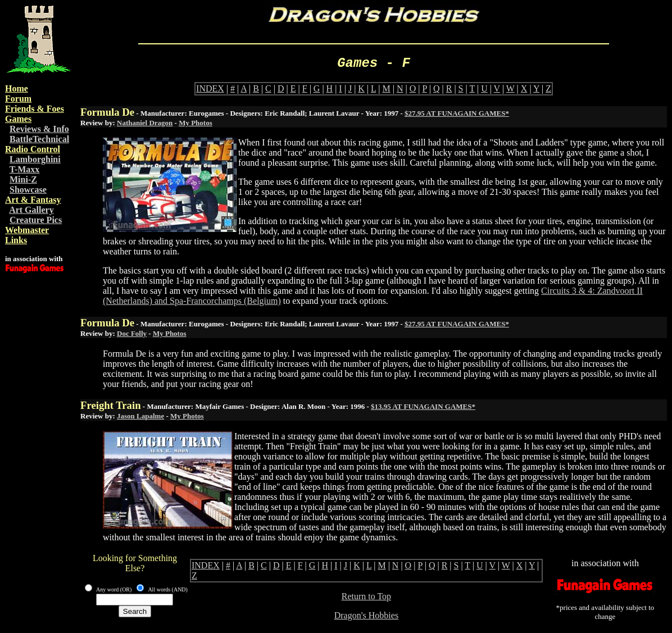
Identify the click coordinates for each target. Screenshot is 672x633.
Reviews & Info (39, 129)
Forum (18, 99)
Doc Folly (132, 333)
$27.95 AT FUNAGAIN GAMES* (457, 113)
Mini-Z (23, 179)
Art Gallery (31, 210)
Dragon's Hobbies (366, 615)
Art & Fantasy (33, 200)
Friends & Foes (35, 109)
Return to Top (366, 596)
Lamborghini (35, 159)
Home (17, 88)
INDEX (210, 88)
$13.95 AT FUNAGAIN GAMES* (423, 406)
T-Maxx (25, 169)
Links (16, 240)
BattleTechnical (39, 139)
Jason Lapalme (140, 416)
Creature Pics (36, 220)
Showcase (28, 190)
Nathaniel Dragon (145, 123)
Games (18, 119)
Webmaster (27, 230)
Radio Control (33, 149)
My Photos (196, 123)
